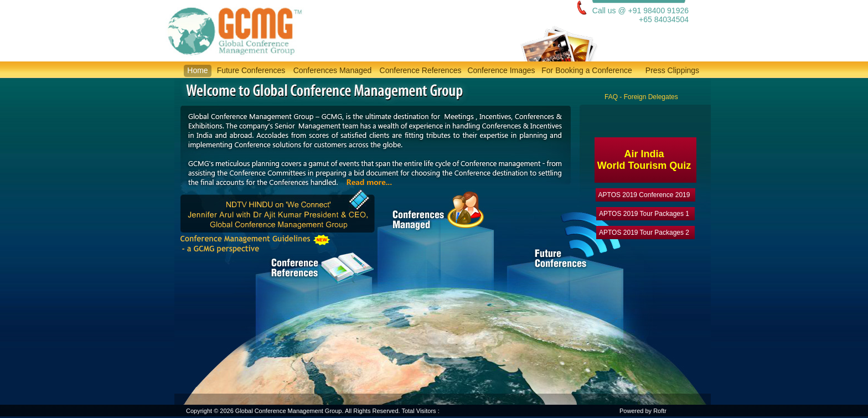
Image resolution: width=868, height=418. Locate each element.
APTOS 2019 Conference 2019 (644, 195)
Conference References (421, 70)
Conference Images (501, 70)
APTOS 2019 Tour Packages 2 (644, 233)
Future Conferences (251, 70)
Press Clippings (672, 70)
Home (197, 70)
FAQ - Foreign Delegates (641, 97)
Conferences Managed (333, 70)
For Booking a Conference (587, 70)
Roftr (660, 411)
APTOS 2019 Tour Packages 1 (644, 214)
